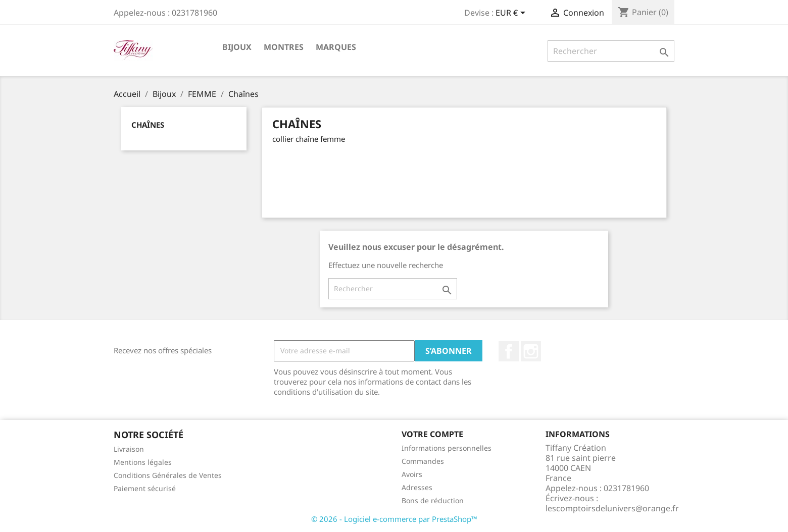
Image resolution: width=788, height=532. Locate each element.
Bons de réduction (433, 500)
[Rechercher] (611, 51)
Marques (336, 47)
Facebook (509, 351)
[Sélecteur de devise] (512, 14)
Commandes (423, 461)
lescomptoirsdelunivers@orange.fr (612, 508)
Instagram (531, 351)
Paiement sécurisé (145, 488)
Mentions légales (143, 462)
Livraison (129, 449)
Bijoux (237, 47)
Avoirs (412, 474)
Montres (284, 47)
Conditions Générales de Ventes (168, 475)
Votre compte (432, 434)
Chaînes (148, 125)
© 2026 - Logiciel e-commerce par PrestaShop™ (394, 519)
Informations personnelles (447, 448)
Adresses (417, 487)
